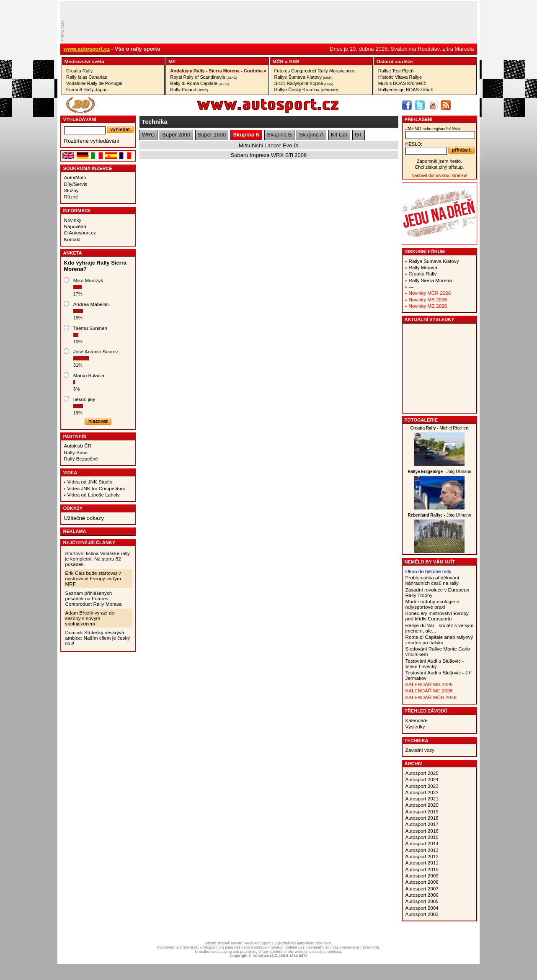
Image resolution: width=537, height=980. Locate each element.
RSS (294, 61)
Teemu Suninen (90, 328)
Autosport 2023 (422, 786)
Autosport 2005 (422, 901)
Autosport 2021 (422, 799)
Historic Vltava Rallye (400, 77)
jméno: (433, 129)
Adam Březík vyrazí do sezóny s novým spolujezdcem (90, 618)
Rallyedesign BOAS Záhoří (406, 90)
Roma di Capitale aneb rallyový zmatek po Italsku (439, 640)
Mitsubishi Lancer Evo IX (269, 145)
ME (172, 61)
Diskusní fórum (425, 252)
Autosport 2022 (422, 792)
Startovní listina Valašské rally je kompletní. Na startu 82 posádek (98, 559)
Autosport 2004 (422, 908)
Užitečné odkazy (84, 518)
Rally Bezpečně (81, 459)
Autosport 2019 (422, 812)
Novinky (73, 220)
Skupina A (311, 135)
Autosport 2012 (422, 856)
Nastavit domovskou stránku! (439, 176)
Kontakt (72, 239)
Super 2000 (176, 135)
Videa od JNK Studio (90, 482)
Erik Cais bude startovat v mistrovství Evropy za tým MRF (93, 578)
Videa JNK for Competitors (96, 488)
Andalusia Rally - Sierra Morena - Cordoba (216, 71)
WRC (148, 135)
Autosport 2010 (422, 869)
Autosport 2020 (422, 805)
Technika (417, 741)
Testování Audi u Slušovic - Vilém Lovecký (435, 664)
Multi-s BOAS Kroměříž (402, 83)
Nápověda (75, 226)
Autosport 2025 (422, 773)
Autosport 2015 (422, 837)
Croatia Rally (79, 71)
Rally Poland (189, 90)
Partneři (75, 437)
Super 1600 (212, 135)
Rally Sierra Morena (430, 280)
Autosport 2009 (422, 876)
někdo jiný (84, 399)
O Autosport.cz (80, 233)
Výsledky (415, 727)
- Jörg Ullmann (439, 472)
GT (359, 135)
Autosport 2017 (422, 824)
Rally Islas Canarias (87, 77)
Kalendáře (417, 720)
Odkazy (73, 508)
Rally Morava (423, 267)
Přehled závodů (426, 711)
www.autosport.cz (87, 49)
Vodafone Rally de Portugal (94, 83)
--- (411, 287)
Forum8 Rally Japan (87, 90)
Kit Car (339, 135)
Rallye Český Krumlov (307, 90)
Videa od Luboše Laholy (94, 495)
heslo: (414, 144)
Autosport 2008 (422, 882)
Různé (71, 197)
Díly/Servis (76, 184)
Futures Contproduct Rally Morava (315, 71)
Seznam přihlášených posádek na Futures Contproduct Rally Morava (94, 598)
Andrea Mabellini (92, 304)
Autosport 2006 (422, 895)
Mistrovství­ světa (84, 61)
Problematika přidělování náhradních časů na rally (432, 580)
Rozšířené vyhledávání (92, 141)
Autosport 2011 (422, 863)
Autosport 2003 (422, 914)
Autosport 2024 (422, 779)
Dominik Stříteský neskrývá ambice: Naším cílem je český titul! (98, 638)
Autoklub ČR (78, 446)
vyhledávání (80, 119)
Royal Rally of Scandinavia (204, 77)
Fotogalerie (421, 420)
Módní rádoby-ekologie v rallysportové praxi (432, 604)
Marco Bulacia (89, 375)
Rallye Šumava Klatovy (303, 77)
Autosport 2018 (422, 818)
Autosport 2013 (422, 850)
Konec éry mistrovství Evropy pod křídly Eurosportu (437, 616)
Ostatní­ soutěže (395, 61)
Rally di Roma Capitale (200, 83)
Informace (77, 211)
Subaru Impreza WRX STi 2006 (269, 155)
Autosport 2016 (422, 831)
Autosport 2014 (422, 843)
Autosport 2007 (422, 889)
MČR (278, 61)
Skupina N (246, 135)
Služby (71, 190)
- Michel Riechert (440, 428)
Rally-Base (76, 452)
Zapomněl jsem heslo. (439, 161)
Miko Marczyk (88, 280)
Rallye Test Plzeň (396, 71)
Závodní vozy (420, 750)
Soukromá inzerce (88, 168)
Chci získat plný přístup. (439, 167)
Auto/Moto (75, 177)
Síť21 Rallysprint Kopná (304, 83)
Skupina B (279, 135)
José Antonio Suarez (96, 351)
